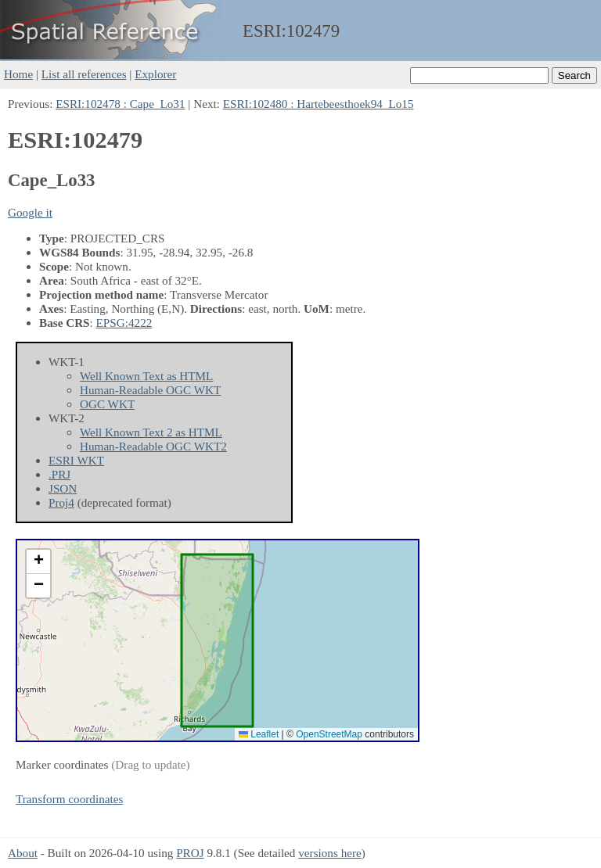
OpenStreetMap (329, 734)
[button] (38, 562)
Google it (30, 212)
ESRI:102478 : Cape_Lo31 (120, 104)
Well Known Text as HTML (146, 376)
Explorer (155, 74)
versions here (330, 853)
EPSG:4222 (124, 323)
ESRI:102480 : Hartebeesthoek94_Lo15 (318, 104)
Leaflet (259, 734)
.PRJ (59, 474)
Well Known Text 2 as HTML (151, 432)
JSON (63, 488)
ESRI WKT (76, 460)
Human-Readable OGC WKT (150, 390)
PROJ (190, 853)
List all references (84, 74)
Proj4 (61, 502)
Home (18, 74)
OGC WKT (107, 404)
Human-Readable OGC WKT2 (153, 446)
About (23, 853)
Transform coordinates (69, 799)
